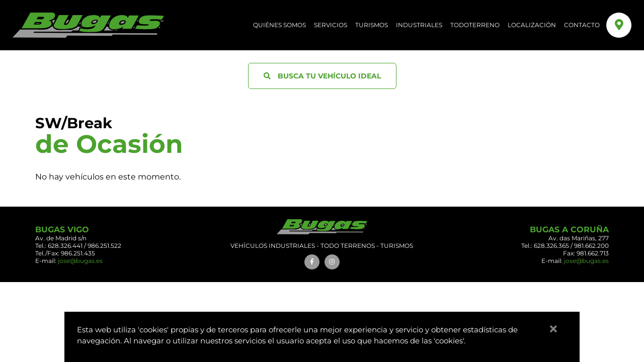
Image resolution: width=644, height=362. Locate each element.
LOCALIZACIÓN (532, 25)
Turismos (372, 25)
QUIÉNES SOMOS (279, 25)
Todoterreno (475, 25)
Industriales (419, 25)
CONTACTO (582, 25)
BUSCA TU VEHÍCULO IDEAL (322, 76)
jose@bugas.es (80, 261)
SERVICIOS (331, 25)
